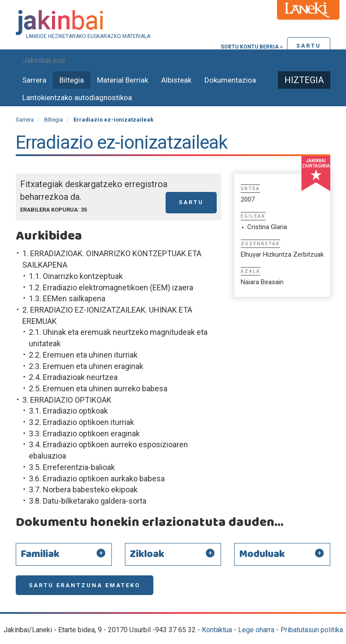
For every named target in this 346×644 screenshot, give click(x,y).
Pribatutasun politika (312, 630)
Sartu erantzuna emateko (85, 585)
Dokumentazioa (230, 80)
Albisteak (176, 80)
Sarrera (34, 80)
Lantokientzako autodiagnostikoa (77, 97)
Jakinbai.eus (44, 60)
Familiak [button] (40, 554)
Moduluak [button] (262, 554)
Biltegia (72, 80)
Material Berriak (123, 80)
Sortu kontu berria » (252, 47)
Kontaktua (217, 630)
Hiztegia (304, 80)
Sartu (309, 46)
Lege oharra (256, 630)
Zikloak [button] (147, 554)
